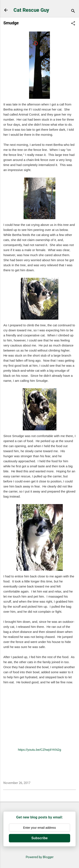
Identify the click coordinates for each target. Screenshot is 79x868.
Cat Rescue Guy (31, 10)
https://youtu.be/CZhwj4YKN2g (39, 750)
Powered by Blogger (40, 857)
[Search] (73, 11)
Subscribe (39, 838)
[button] (73, 24)
